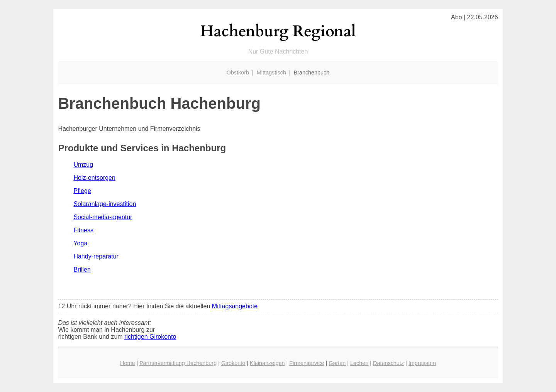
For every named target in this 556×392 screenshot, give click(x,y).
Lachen (359, 363)
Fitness (83, 230)
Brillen (82, 269)
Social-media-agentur (103, 217)
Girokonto (233, 363)
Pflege (82, 191)
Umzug (83, 165)
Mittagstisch (271, 73)
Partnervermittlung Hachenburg (178, 363)
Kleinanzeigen (267, 363)
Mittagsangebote (235, 306)
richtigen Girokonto (150, 337)
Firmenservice (307, 363)
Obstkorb (238, 73)
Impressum (422, 363)
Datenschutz (388, 363)
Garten (337, 363)
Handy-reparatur (96, 256)
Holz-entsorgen (94, 178)
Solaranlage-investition (105, 204)
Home (127, 363)
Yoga (80, 243)
